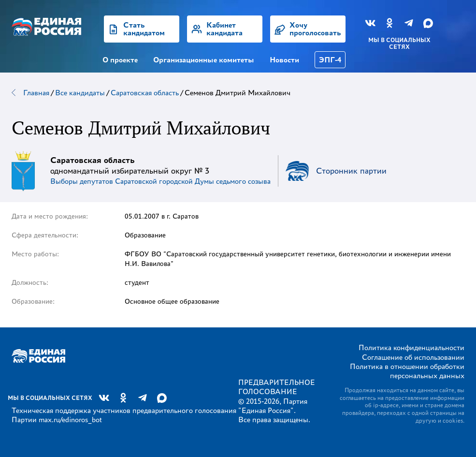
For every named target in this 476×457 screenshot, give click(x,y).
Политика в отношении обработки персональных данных (407, 371)
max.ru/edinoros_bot (70, 420)
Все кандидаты (80, 93)
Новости (284, 60)
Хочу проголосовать (315, 29)
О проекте (120, 60)
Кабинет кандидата (224, 29)
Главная (36, 93)
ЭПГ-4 (330, 60)
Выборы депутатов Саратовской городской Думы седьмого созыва (160, 181)
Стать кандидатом (144, 29)
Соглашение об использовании (413, 357)
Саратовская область (145, 93)
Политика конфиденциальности (411, 347)
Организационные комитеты (204, 60)
